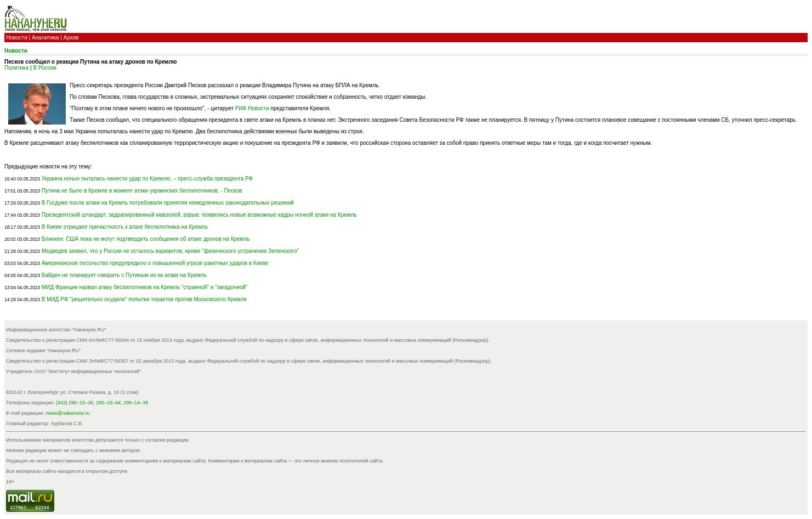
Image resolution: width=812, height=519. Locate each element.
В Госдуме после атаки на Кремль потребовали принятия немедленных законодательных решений (168, 203)
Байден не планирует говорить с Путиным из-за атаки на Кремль (124, 275)
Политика (16, 68)
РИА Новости (252, 108)
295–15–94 (108, 403)
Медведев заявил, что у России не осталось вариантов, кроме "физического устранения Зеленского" (170, 251)
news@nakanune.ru (67, 413)
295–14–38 (136, 403)
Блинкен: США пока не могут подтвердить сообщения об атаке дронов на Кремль (146, 239)
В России (44, 68)
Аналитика (46, 38)
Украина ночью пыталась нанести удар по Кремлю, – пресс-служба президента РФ (147, 179)
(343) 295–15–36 (75, 403)
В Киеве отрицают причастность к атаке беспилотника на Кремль (125, 227)
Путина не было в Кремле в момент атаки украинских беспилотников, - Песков (142, 191)
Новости (17, 38)
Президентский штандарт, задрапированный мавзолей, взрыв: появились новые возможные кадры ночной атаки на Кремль (199, 215)
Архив (71, 38)
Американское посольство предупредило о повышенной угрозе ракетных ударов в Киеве (155, 263)
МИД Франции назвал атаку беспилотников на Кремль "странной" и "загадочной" (145, 287)
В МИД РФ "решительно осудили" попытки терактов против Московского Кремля (144, 299)
